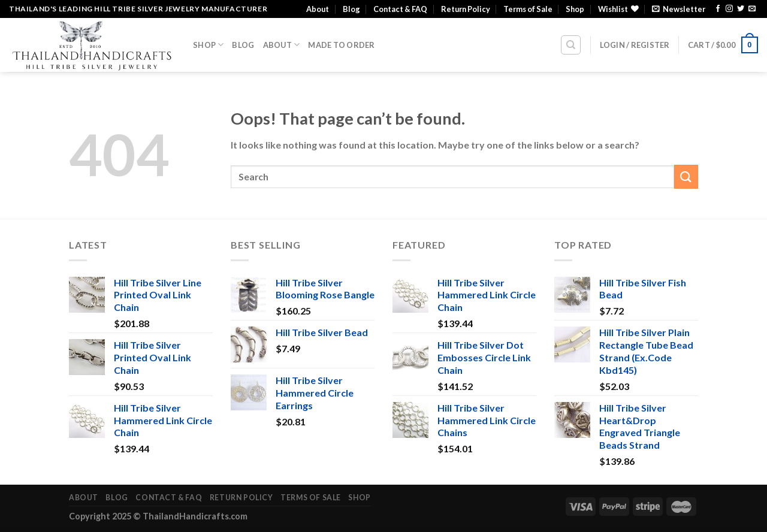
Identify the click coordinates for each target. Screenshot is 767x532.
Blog (351, 9)
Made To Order (341, 45)
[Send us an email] (752, 9)
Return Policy (466, 9)
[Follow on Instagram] (729, 9)
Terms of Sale (528, 9)
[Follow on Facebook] (718, 9)
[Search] (571, 45)
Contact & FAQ (400, 9)
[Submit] (686, 176)
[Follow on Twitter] (741, 9)
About (318, 9)
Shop (575, 9)
